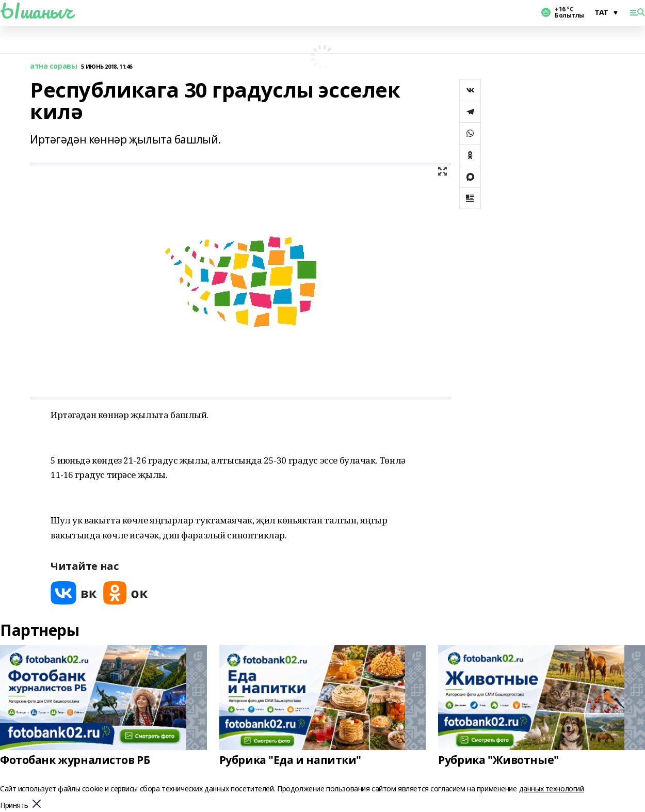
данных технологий (552, 789)
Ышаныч (36, 11)
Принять (14, 806)
